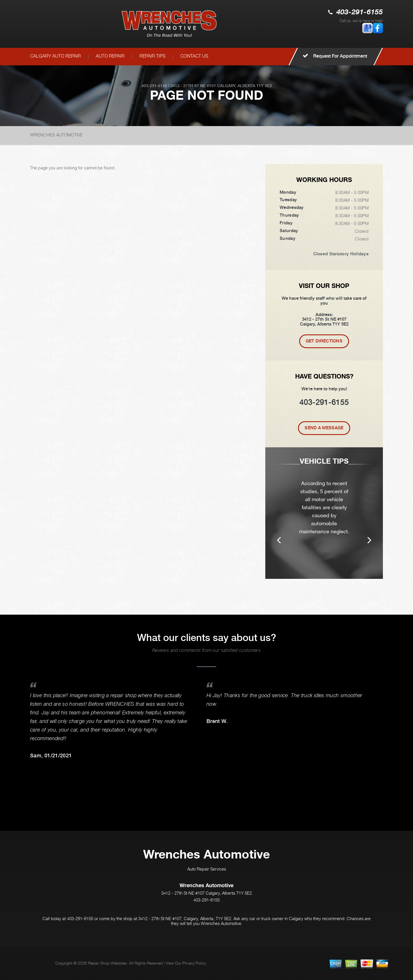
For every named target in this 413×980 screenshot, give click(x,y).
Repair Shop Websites (107, 963)
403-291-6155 (360, 12)
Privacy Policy (194, 963)
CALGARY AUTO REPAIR (55, 56)
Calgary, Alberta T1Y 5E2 (245, 86)
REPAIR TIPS (152, 56)
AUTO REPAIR (110, 56)
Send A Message (324, 428)
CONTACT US (194, 56)
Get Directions (324, 341)
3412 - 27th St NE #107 (193, 86)
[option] (324, 513)
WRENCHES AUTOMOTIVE (57, 135)
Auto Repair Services (207, 869)
